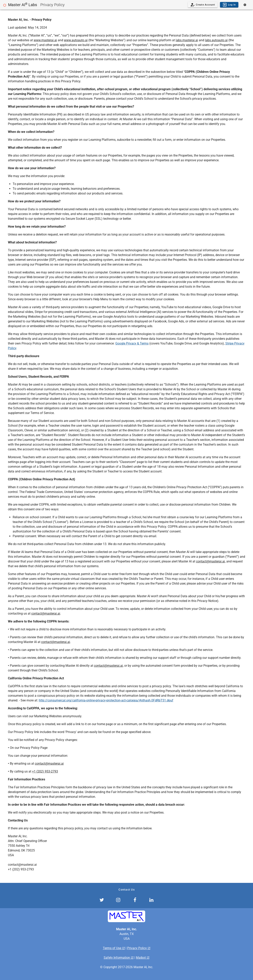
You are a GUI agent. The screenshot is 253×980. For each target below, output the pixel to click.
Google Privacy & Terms (132, 343)
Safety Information (117, 958)
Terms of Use (112, 948)
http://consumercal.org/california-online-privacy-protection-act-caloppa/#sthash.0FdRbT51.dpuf (106, 700)
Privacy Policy (137, 948)
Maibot (141, 958)
